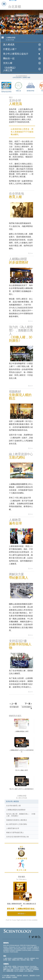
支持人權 (8, 63)
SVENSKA (35, 949)
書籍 (10, 960)
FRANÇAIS (12, 947)
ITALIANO (6, 952)
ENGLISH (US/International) (11, 945)
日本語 (24, 947)
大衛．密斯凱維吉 (14, 968)
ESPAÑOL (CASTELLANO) (24, 950)
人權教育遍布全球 (13, 828)
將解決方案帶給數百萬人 (15, 833)
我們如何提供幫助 (6, 92)
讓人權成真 (9, 45)
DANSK (6, 947)
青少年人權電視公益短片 (16, 54)
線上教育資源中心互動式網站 (17, 824)
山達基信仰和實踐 (18, 958)
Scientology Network (23, 966)
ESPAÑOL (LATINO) (9, 950)
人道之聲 (26, 958)
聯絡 (28, 960)
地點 (32, 960)
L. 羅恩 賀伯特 (7, 958)
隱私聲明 (32, 976)
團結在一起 (9, 58)
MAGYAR (23, 949)
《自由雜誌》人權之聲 (10, 69)
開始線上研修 (24, 968)
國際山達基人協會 (8, 969)
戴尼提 (14, 966)
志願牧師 (32, 958)
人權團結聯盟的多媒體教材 (16, 810)
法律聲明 (15, 977)
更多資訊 (23, 960)
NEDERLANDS (8, 949)
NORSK (29, 949)
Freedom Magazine (20, 969)
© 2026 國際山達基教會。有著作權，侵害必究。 (16, 976)
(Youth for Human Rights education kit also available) (22, 920)
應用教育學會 (31, 86)
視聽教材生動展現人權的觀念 (17, 820)
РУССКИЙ (30, 947)
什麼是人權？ (10, 49)
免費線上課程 (16, 960)
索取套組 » (21, 914)
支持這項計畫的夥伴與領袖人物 (17, 837)
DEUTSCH (17, 949)
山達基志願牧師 (33, 968)
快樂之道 (18, 86)
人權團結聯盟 (10, 971)
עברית (18, 947)
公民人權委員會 (29, 971)
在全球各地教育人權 (13, 806)
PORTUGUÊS (14, 952)
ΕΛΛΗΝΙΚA (36, 950)
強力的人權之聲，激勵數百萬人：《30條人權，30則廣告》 (21, 815)
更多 (29, 253)
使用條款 (8, 977)
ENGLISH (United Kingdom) (28, 945)
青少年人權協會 (19, 971)
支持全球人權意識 (12, 801)
